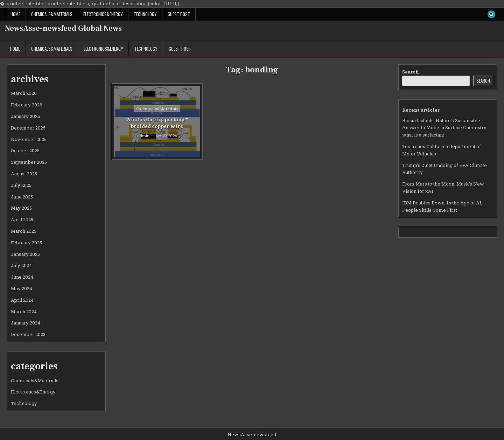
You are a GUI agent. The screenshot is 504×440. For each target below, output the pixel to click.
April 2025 (22, 219)
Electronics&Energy (103, 14)
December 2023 (28, 334)
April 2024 (22, 300)
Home (15, 14)
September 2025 (29, 162)
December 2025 (28, 128)
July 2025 (21, 185)
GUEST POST (179, 14)
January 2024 (26, 323)
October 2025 (25, 151)
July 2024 (21, 265)
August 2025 (24, 174)
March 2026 (24, 93)
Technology (145, 14)
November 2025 (29, 139)
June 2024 (22, 277)
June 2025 (22, 197)
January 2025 (25, 254)
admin (143, 136)
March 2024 (24, 312)
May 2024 (22, 288)
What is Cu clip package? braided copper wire (157, 123)
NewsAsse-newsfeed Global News (63, 28)
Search (411, 72)
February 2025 (26, 243)
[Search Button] (491, 14)
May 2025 (21, 208)
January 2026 (26, 116)
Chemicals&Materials (52, 14)
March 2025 (24, 231)
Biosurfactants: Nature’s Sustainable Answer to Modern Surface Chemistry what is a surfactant (444, 128)
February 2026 (27, 105)
